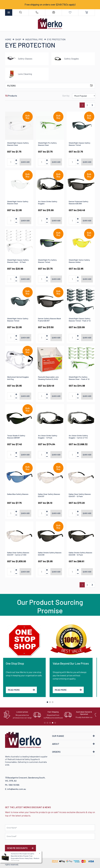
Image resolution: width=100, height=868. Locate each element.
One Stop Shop (17, 663)
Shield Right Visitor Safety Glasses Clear (18, 203)
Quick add (25, 162)
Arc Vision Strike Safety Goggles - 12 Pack (48, 437)
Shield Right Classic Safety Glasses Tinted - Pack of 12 (80, 320)
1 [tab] (48, 703)
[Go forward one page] (92, 105)
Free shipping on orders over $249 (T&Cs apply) (50, 4)
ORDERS (56, 752)
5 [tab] (56, 723)
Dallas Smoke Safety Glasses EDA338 (50, 554)
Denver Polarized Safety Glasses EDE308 (79, 203)
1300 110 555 (14, 785)
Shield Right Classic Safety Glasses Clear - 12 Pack (18, 261)
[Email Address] (50, 836)
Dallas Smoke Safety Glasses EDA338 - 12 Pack (80, 554)
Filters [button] (50, 86)
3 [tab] (53, 703)
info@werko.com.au (17, 789)
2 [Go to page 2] (87, 105)
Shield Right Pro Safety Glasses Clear (47, 144)
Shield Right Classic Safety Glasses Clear (18, 144)
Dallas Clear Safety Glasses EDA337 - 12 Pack (80, 495)
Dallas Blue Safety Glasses (18, 494)
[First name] (50, 828)
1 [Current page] (82, 105)
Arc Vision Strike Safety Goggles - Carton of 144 (78, 437)
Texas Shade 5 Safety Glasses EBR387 (16, 437)
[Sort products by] (84, 96)
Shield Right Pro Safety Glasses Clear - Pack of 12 (79, 378)
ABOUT (56, 744)
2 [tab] (51, 703)
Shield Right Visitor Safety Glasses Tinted (18, 320)
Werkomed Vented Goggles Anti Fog (18, 378)
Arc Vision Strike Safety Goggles (48, 203)
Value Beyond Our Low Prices (73, 663)
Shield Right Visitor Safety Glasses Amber (79, 261)
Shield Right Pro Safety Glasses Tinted (47, 261)
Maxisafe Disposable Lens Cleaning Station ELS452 (48, 378)
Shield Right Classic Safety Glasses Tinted (79, 144)
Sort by (66, 96)
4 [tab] (53, 723)
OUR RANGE (58, 736)
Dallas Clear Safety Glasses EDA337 (49, 495)
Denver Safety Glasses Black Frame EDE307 (49, 320)
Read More (24, 690)
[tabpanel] (27, 660)
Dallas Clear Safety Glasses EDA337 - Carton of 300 (18, 554)
